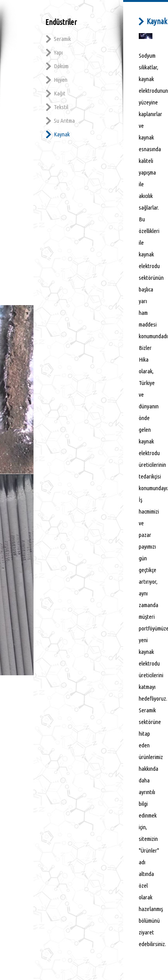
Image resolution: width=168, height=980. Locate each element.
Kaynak (62, 134)
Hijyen (61, 80)
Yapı (58, 52)
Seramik (62, 39)
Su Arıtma (64, 121)
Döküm (61, 66)
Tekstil (61, 107)
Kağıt (60, 93)
